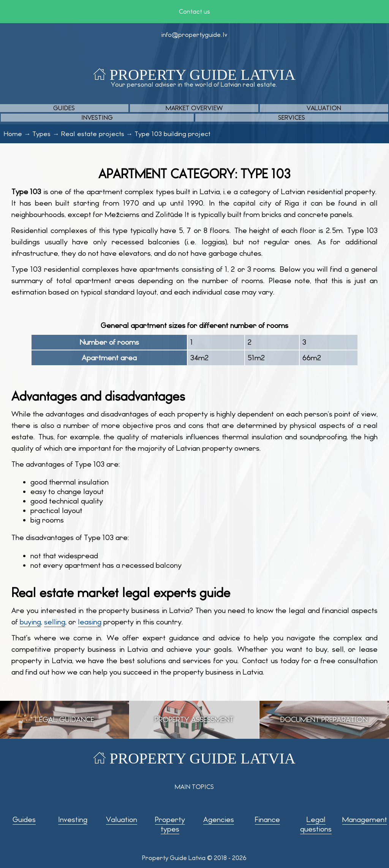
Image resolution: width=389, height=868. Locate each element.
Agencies (219, 820)
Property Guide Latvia (202, 75)
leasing (90, 622)
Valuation (324, 108)
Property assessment (194, 720)
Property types (170, 824)
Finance (267, 820)
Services (292, 118)
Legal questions (316, 824)
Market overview (194, 108)
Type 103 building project (172, 134)
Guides (64, 108)
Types (41, 134)
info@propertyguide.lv (194, 35)
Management (365, 820)
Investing (97, 118)
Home (13, 134)
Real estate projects (93, 134)
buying (30, 622)
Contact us (194, 12)
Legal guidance (65, 720)
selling (55, 622)
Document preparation (324, 720)
